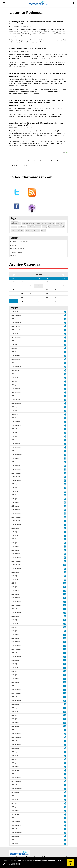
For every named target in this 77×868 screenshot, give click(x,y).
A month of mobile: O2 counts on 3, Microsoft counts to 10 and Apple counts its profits (36, 124)
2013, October (15, 521)
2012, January (15, 598)
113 (65, 594)
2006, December (16, 822)
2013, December (16, 513)
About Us (64, 857)
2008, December (16, 734)
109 (65, 605)
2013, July (14, 532)
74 (65, 543)
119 (65, 613)
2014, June (14, 491)
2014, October (15, 477)
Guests (54, 857)
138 (65, 638)
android (45, 223)
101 (65, 635)
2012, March (15, 590)
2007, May (14, 803)
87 (65, 561)
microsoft (56, 227)
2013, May (14, 539)
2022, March (15, 352)
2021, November (16, 367)
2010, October (15, 653)
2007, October (15, 785)
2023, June (14, 334)
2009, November (16, 693)
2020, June (14, 414)
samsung (14, 227)
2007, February (16, 814)
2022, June (14, 341)
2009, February (16, 726)
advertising (29, 230)
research (38, 223)
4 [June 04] (39, 286)
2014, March (15, 502)
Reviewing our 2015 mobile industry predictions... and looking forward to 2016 (36, 23)
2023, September (16, 330)
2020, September (16, 403)
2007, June (14, 800)
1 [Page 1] (12, 160)
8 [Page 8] (51, 160)
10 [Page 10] (63, 160)
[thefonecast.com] (38, 3)
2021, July (14, 374)
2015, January (15, 466)
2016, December (16, 422)
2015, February (16, 462)
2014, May (14, 495)
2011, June (14, 623)
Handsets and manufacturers (19, 242)
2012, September (16, 568)
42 (65, 481)
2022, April (14, 348)
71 (65, 521)
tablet (22, 230)
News (36, 857)
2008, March (15, 767)
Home (18, 857)
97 (65, 550)
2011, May (14, 627)
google (63, 223)
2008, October (15, 741)
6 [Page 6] (40, 160)
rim (39, 230)
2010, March (15, 679)
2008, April (14, 763)
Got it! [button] (71, 863)
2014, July (14, 488)
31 (65, 484)
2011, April (14, 631)
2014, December (16, 469)
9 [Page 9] (57, 160)
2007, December (16, 778)
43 (65, 488)
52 (65, 495)
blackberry (30, 227)
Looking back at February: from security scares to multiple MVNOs (38, 73)
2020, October (15, 400)
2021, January (15, 389)
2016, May (14, 433)
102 (65, 565)
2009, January (15, 730)
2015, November (16, 451)
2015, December (16, 447)
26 (65, 466)
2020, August (15, 407)
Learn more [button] (15, 864)
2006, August (15, 836)
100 (65, 587)
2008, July (14, 752)
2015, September (16, 455)
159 (65, 708)
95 (65, 554)
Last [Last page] (23, 165)
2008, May (14, 759)
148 (65, 701)
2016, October (15, 429)
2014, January (15, 510)
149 (65, 697)
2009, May (14, 715)
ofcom (43, 230)
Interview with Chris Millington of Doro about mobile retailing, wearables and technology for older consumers (36, 101)
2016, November (16, 425)
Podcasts (13, 27)
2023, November (16, 323)
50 (65, 492)
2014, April (14, 499)
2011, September (16, 612)
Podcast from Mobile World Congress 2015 (28, 49)
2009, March (15, 723)
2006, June (14, 844)
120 (65, 624)
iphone (13, 230)
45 (65, 473)
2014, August (15, 484)
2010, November (16, 649)
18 (65, 462)
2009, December (16, 690)
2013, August (15, 528)
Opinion (45, 857)
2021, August (15, 370)
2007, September (16, 789)
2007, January (15, 818)
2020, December (16, 392)
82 (65, 631)
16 (65, 458)
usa (18, 230)
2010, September (16, 656)
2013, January (15, 554)
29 (65, 730)
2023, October (15, 326)
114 (65, 671)
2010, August (15, 660)
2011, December (16, 601)
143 (65, 686)
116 (65, 642)
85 (65, 510)
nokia (58, 223)
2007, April (14, 807)
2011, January (15, 642)
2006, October (15, 829)
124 (65, 620)
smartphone (22, 227)
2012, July (14, 576)
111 (65, 660)
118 (65, 646)
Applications (14, 256)
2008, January (15, 774)
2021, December (16, 363)
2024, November (16, 315)
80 (65, 580)
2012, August (15, 572)
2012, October (15, 565)
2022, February (16, 356)
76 (65, 525)
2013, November (16, 517)
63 (65, 503)
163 (65, 723)
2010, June (14, 667)
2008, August (15, 748)
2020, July (14, 411)
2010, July (14, 664)
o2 (61, 227)
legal (50, 227)
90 (65, 616)
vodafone (38, 227)
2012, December (16, 557)
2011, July (14, 620)
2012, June (14, 579)
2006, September (16, 833)
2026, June (14, 312)
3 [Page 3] (23, 160)
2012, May (14, 583)
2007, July (14, 796)
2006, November (16, 825)
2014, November (16, 473)
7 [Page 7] (46, 160)
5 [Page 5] (34, 160)
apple (33, 223)
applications (26, 223)
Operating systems (16, 252)
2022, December (16, 337)
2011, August (15, 616)
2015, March (15, 458)
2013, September (16, 524)
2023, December (16, 319)
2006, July (14, 840)
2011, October (15, 609)
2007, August (15, 792)
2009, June (14, 712)
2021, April (14, 385)
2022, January (15, 359)
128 (65, 668)
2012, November (16, 561)
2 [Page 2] (17, 160)
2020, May (14, 418)
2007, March (15, 811)
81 (65, 558)
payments (52, 223)
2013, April (14, 543)
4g (64, 227)
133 (65, 583)
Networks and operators (18, 249)
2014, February (16, 506)
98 (65, 569)
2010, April (14, 675)
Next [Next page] (14, 165)
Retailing (13, 245)
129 (65, 598)
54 (65, 477)
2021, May (14, 381)
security (44, 227)
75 (65, 532)
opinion (14, 223)
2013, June (14, 535)
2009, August (15, 704)
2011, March (15, 635)
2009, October (15, 697)
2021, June (14, 378)
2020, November (16, 396)
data (35, 230)
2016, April (14, 436)
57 (65, 528)
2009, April (14, 719)
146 (65, 693)
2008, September (16, 745)
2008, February (16, 770)
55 (65, 499)
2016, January (15, 444)
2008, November (16, 737)
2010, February (16, 682)
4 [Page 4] (29, 160)
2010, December (16, 646)
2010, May (14, 671)
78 (65, 506)
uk (20, 223)
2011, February (16, 638)
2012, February (16, 594)
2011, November (16, 605)
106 (65, 602)
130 (65, 609)
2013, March (15, 546)
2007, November (16, 781)
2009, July (14, 708)
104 (65, 679)
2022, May (14, 345)
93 (65, 704)
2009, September (16, 700)
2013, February (16, 550)
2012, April (14, 587)
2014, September (16, 480)
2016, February (16, 440)
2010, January (15, 686)
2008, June (14, 756)
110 (65, 591)
